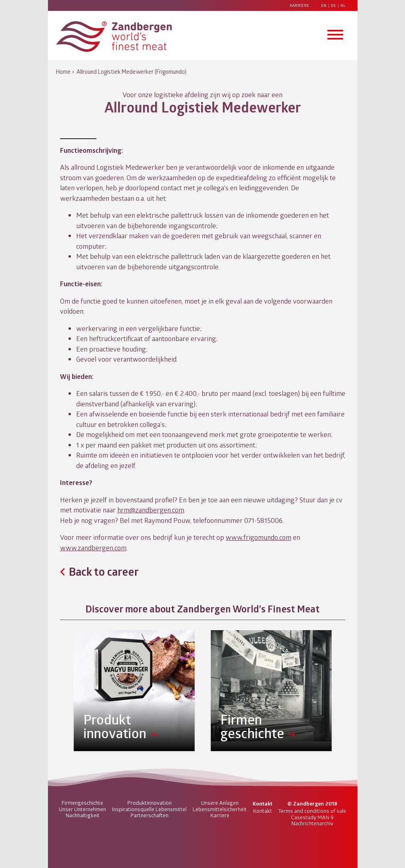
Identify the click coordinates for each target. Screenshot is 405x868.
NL (343, 6)
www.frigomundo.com (259, 537)
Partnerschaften (150, 815)
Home (63, 72)
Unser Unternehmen (82, 809)
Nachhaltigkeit (83, 815)
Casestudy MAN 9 (312, 817)
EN (324, 6)
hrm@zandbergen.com (151, 510)
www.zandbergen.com (93, 547)
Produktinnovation (150, 803)
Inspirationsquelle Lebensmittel (149, 809)
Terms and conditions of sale (312, 811)
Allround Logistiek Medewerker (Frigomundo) (132, 72)
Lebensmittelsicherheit (220, 809)
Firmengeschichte (82, 803)
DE (333, 6)
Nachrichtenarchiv (312, 823)
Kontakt (263, 811)
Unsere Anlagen (220, 803)
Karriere (299, 6)
